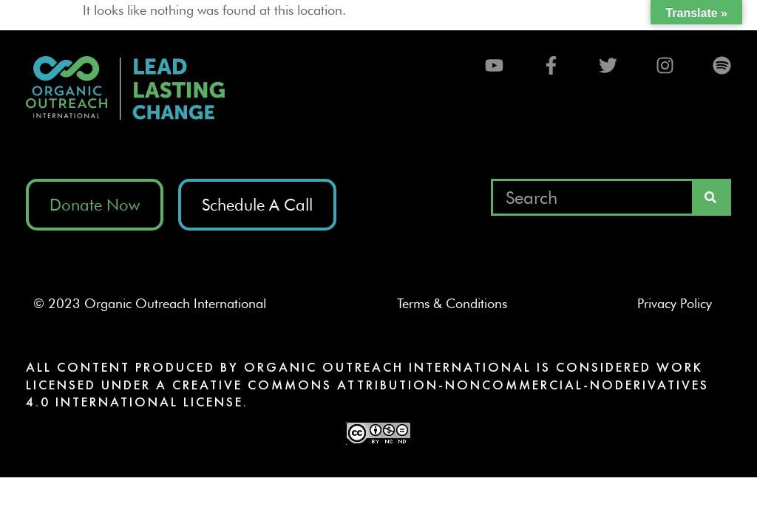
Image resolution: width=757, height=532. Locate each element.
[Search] (710, 197)
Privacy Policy (680, 303)
